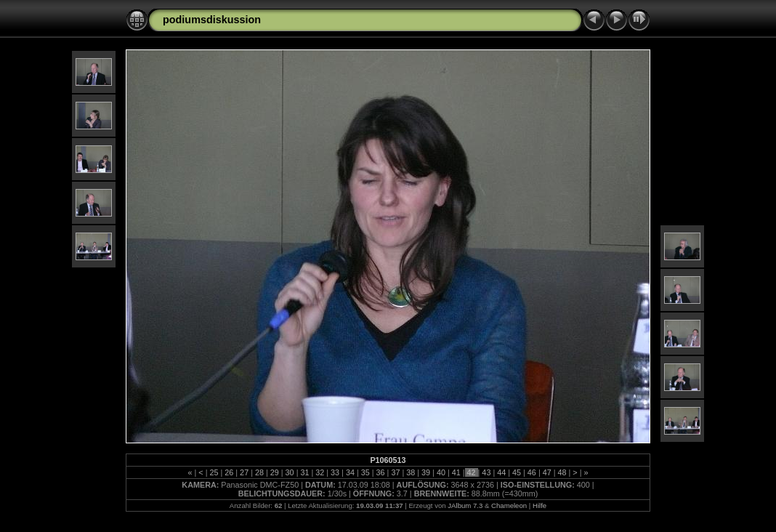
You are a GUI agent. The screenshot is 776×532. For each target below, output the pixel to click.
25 (214, 472)
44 (501, 472)
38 (411, 472)
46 (532, 472)
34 (350, 472)
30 (290, 472)
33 (335, 472)
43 (486, 472)
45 (517, 472)
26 (229, 472)
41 (456, 472)
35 (365, 472)
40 (441, 472)
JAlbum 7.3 (465, 505)
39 (426, 472)
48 (562, 472)
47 (547, 472)
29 (275, 472)
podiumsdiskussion (212, 20)
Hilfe (539, 505)
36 (381, 472)
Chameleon (509, 505)
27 (244, 472)
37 (395, 472)
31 (304, 472)
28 (259, 472)
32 (320, 472)
